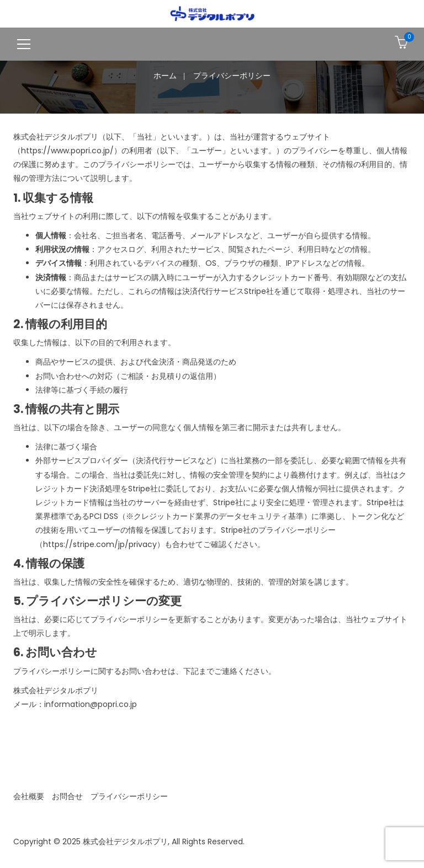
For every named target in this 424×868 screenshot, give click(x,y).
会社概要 (29, 796)
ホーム (165, 76)
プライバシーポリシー (129, 796)
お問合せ (67, 796)
